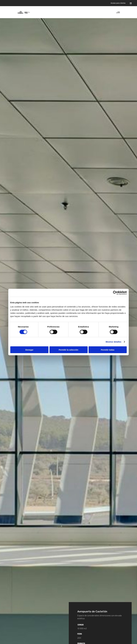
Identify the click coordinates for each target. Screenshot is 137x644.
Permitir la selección (68, 350)
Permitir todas (108, 350)
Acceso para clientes (118, 3)
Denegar (29, 350)
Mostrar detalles (114, 342)
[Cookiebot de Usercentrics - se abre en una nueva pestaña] (115, 293)
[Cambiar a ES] (131, 3)
